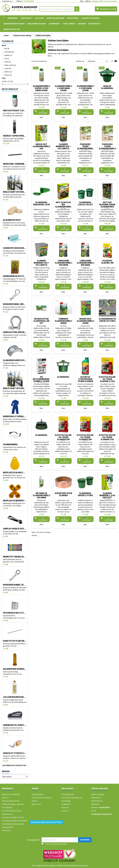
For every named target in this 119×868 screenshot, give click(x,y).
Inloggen (95, 1)
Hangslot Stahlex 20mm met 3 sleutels (15, 753)
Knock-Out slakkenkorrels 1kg (42, 146)
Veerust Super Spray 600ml (15, 136)
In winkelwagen (41, 112)
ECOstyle (9, 52)
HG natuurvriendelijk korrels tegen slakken (43, 380)
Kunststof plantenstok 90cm (15, 641)
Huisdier (82, 24)
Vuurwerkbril (10, 444)
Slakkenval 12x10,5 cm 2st (85, 203)
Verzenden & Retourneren (12, 811)
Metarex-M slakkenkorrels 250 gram (42, 495)
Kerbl (8, 62)
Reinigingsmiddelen (55, 18)
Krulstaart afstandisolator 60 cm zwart (15, 388)
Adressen (65, 807)
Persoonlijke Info (68, 794)
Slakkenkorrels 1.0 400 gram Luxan (86, 88)
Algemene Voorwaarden (11, 794)
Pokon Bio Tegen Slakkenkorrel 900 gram (85, 147)
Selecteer (98, 61)
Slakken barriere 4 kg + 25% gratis (41, 263)
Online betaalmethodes (11, 801)
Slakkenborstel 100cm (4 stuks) (108, 320)
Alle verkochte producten (15, 766)
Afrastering (73, 18)
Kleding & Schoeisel (90, 18)
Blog (82, 1)
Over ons (5, 798)
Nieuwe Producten (12, 29)
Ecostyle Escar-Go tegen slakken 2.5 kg (107, 379)
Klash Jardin (10, 65)
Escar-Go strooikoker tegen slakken (85, 379)
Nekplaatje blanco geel (15, 473)
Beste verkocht (10, 89)
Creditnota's (66, 804)
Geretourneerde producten (72, 798)
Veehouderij (26, 18)
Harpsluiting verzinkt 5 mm (15, 332)
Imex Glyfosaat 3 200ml (15, 111)
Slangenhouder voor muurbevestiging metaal (15, 360)
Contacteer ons (7, 1)
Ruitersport (94, 24)
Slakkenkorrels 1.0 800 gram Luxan (64, 88)
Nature (8, 72)
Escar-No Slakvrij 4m (107, 262)
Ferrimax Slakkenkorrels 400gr (64, 321)
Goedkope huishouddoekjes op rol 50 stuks (15, 248)
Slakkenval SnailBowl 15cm (41, 203)
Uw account (68, 788)
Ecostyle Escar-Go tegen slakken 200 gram (85, 438)
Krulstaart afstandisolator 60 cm (15, 192)
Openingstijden (8, 827)
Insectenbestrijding (37, 24)
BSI (7, 49)
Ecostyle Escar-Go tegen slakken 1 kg (107, 437)
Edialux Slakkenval (107, 87)
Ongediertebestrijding (14, 24)
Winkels (35, 801)
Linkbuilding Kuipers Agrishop (13, 824)
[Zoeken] (59, 9)
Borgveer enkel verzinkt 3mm (15, 304)
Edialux (8, 55)
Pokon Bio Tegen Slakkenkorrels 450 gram (108, 147)
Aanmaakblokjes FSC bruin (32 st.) (15, 276)
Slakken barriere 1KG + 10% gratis (63, 146)
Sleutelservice (7, 814)
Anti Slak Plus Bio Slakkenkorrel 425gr (63, 206)
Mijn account (36, 804)
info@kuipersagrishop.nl (102, 814)
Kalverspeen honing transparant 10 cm (15, 669)
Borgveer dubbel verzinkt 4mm (15, 585)
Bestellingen (66, 801)
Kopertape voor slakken (63, 494)
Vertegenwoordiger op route (13, 817)
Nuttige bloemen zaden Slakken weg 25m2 (107, 206)
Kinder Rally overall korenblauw (15, 416)
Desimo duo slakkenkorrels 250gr (86, 321)
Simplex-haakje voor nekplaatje (15, 529)
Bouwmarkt (54, 24)
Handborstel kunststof (15, 725)
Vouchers (65, 811)
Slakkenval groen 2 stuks (85, 494)
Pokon (8, 75)
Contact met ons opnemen (42, 798)
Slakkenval (63, 377)
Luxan (8, 68)
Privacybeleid (7, 807)
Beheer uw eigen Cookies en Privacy (46, 822)
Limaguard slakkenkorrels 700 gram (64, 263)
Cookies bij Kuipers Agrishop (13, 804)
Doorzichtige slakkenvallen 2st (41, 321)
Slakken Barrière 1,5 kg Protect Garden (107, 496)
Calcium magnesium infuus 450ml (15, 697)
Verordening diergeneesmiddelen (15, 821)
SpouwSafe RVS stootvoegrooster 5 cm (15, 613)
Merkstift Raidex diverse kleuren (15, 557)
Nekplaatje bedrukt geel (15, 501)
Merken (6, 771)
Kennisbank (13, 18)
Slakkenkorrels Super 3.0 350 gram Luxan (42, 88)
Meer (50, 56)
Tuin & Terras (69, 24)
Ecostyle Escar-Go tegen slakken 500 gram (63, 438)
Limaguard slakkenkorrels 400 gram (86, 263)
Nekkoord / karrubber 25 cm (15, 164)
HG (7, 59)
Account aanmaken (109, 1)
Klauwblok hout (12, 220)
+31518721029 (28, 1)
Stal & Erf (39, 18)
